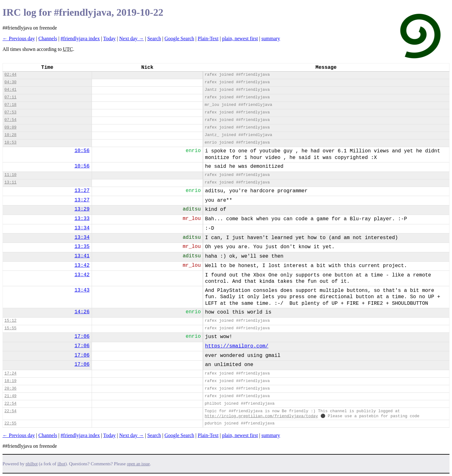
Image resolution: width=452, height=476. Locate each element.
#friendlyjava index (80, 38)
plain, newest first (240, 38)
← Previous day (19, 38)
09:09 (10, 127)
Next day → (132, 38)
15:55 (10, 328)
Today (110, 38)
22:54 (10, 404)
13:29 (82, 209)
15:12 (10, 321)
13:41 (82, 256)
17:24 (10, 373)
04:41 (10, 90)
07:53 (10, 112)
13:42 (82, 265)
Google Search (179, 38)
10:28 (10, 135)
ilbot (61, 464)
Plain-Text (208, 38)
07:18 (10, 105)
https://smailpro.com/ (237, 346)
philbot (32, 464)
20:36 (10, 388)
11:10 (10, 175)
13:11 (10, 182)
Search (154, 38)
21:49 (10, 396)
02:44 (10, 75)
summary (271, 38)
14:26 (82, 312)
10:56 (82, 151)
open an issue (138, 464)
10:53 (10, 142)
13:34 (82, 228)
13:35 (82, 247)
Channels (48, 38)
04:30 (10, 82)
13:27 (82, 191)
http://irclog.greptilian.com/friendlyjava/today (261, 416)
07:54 (10, 120)
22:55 (10, 423)
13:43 (82, 290)
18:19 (10, 381)
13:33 (82, 219)
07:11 (10, 97)
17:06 (82, 336)
